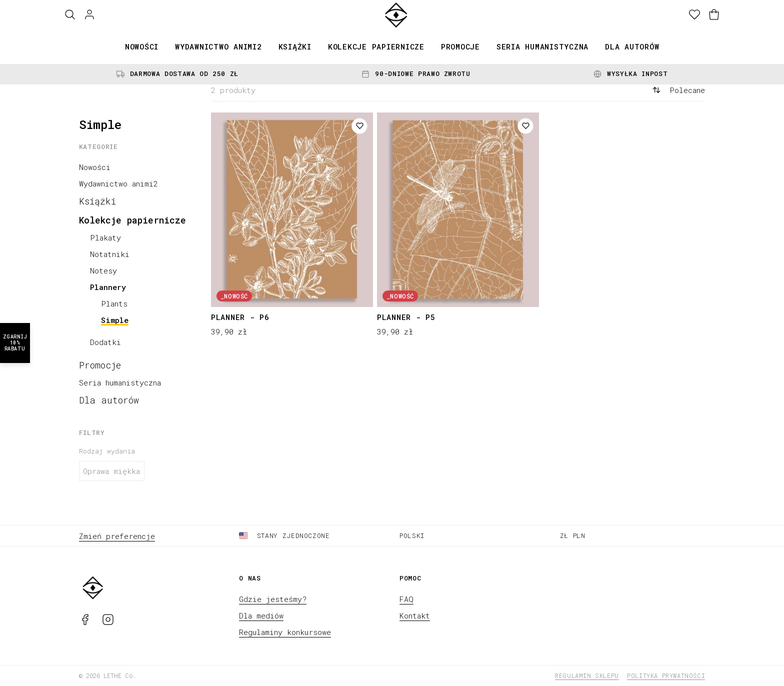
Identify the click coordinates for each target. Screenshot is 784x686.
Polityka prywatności (666, 675)
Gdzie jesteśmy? (273, 599)
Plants (114, 303)
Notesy (103, 270)
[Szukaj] (70, 15)
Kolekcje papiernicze (376, 46)
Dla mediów (261, 615)
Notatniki (110, 254)
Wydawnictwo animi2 (218, 46)
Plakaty (105, 237)
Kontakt (415, 615)
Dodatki (105, 342)
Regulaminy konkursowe (285, 632)
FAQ (406, 599)
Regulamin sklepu (587, 675)
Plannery (108, 287)
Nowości (142, 46)
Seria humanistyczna (542, 46)
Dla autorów (632, 46)
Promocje (460, 46)
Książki (295, 46)
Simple (115, 320)
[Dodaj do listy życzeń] (359, 126)
